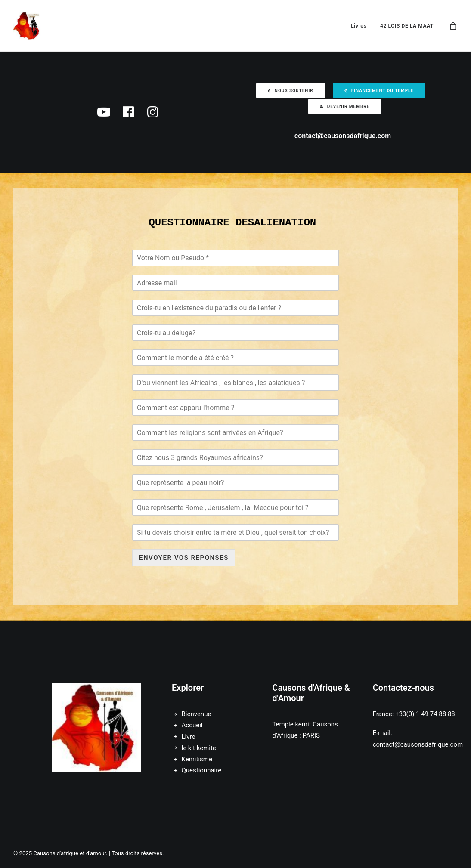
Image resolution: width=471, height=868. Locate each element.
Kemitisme (197, 759)
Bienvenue (197, 714)
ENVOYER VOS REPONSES (184, 558)
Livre (189, 737)
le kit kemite (199, 748)
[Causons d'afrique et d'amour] (27, 26)
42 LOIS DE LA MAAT (407, 26)
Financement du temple (379, 91)
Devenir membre (345, 107)
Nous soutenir (291, 91)
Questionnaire (202, 770)
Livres (359, 26)
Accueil (192, 725)
